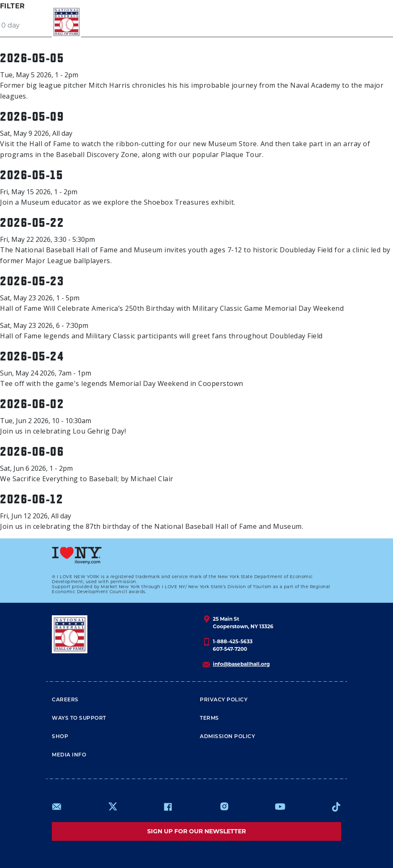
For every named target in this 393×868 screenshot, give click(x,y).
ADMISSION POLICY (227, 737)
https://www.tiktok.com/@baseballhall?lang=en (336, 807)
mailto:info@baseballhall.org (57, 807)
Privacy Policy (224, 700)
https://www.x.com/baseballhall (112, 806)
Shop (60, 737)
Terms (209, 718)
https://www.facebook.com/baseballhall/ (168, 807)
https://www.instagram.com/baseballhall (224, 807)
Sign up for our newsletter (196, 831)
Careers (65, 700)
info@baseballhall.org (241, 664)
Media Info (69, 755)
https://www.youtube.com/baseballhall (280, 807)
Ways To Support (79, 718)
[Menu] (326, 22)
